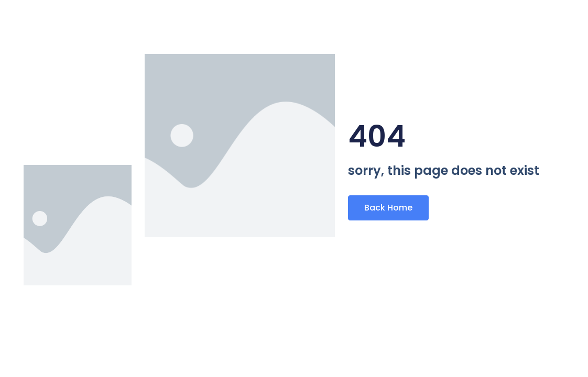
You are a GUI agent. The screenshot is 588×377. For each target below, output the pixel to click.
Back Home (388, 208)
